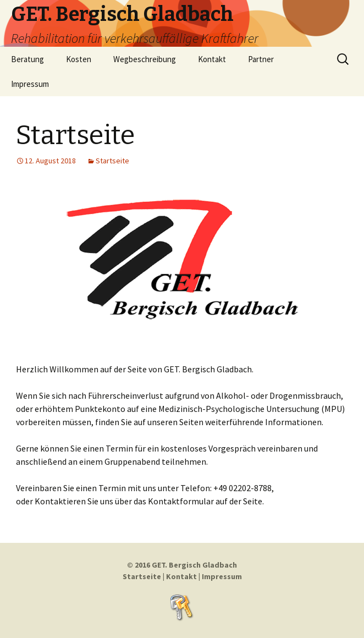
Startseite (75, 135)
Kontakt (212, 59)
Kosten (79, 59)
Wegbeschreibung (145, 59)
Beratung (27, 59)
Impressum (30, 84)
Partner (261, 59)
